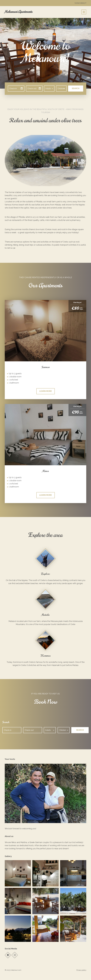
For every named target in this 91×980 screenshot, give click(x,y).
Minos (45, 471)
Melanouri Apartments (19, 12)
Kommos (46, 656)
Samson (46, 367)
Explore (45, 574)
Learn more (46, 391)
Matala (45, 615)
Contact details (80, 3)
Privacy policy (81, 970)
